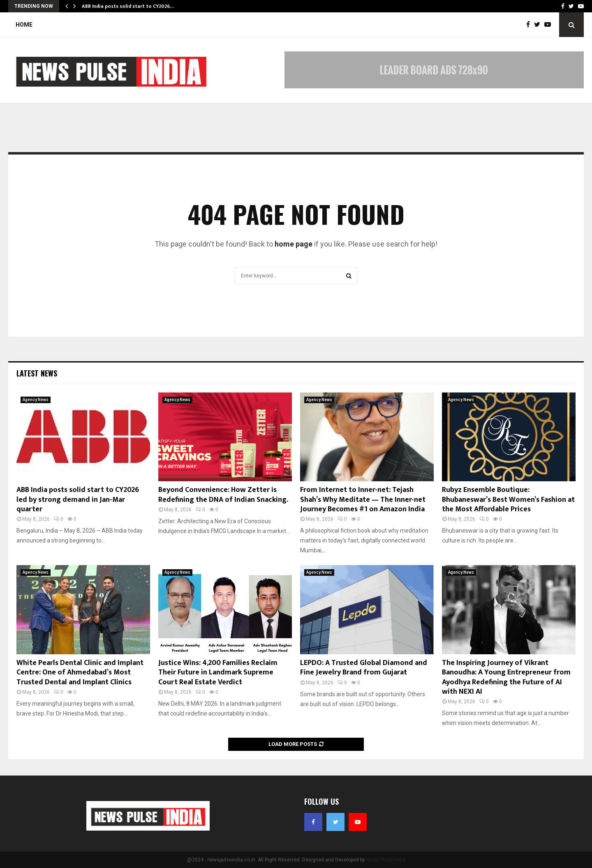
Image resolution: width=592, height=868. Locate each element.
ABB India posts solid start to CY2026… (128, 6)
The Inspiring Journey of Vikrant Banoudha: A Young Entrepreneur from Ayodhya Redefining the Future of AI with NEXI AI (506, 677)
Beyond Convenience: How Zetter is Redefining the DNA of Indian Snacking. (223, 495)
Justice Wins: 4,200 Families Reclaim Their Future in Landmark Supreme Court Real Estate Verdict (218, 673)
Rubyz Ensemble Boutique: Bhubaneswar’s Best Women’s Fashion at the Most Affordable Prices (508, 500)
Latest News (37, 373)
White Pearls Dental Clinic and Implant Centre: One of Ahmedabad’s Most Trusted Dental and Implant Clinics (80, 673)
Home (24, 25)
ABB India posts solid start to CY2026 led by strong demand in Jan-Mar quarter (78, 500)
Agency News (36, 400)
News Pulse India (386, 860)
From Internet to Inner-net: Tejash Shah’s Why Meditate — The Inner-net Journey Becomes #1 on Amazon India (363, 500)
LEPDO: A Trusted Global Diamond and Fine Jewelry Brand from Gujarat (364, 668)
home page (294, 244)
